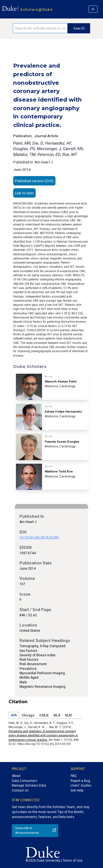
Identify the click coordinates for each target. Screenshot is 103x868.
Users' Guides (81, 785)
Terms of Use (73, 861)
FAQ (74, 776)
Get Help (77, 790)
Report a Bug (80, 781)
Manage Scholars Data (29, 785)
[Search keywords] (40, 28)
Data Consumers (24, 781)
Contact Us (20, 790)
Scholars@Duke (36, 9)
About (16, 776)
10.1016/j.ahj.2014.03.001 (39, 537)
